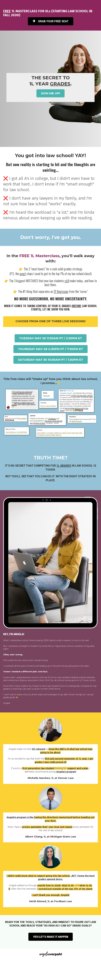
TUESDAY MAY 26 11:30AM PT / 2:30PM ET (51, 338)
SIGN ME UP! (50, 93)
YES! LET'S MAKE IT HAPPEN (51, 937)
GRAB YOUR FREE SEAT (51, 21)
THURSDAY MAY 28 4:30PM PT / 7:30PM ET (50, 349)
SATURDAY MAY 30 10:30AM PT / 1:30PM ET (51, 360)
